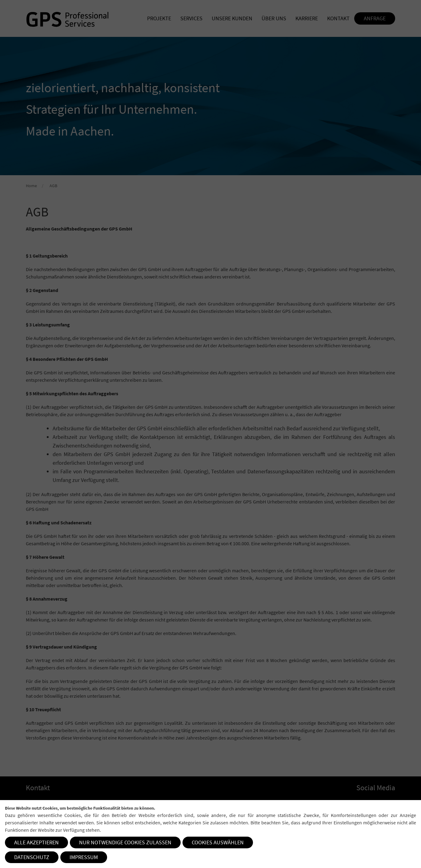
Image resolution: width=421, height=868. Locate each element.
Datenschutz (32, 857)
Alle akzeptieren (36, 842)
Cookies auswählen (218, 842)
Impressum (84, 857)
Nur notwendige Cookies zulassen (125, 842)
